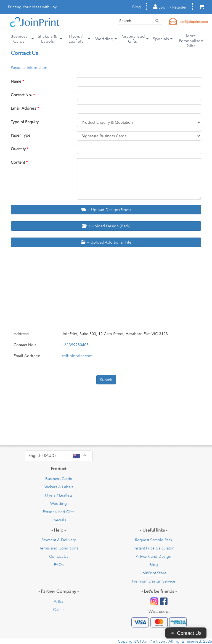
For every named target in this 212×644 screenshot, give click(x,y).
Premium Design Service (154, 581)
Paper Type (21, 135)
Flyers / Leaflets (59, 495)
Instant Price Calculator (154, 548)
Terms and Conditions (59, 548)
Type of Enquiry (25, 122)
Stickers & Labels (59, 487)
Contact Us (59, 556)
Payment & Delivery (59, 540)
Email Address (25, 108)
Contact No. (23, 95)
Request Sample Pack (154, 540)
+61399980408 (75, 345)
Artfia (59, 601)
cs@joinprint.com (77, 356)
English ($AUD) (60, 456)
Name (17, 81)
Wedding (59, 503)
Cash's (59, 610)
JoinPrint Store (153, 573)
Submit (106, 380)
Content (19, 162)
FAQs (59, 565)
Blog (137, 7)
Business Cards (59, 479)
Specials (59, 520)
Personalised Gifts (59, 512)
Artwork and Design (153, 556)
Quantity (20, 149)
